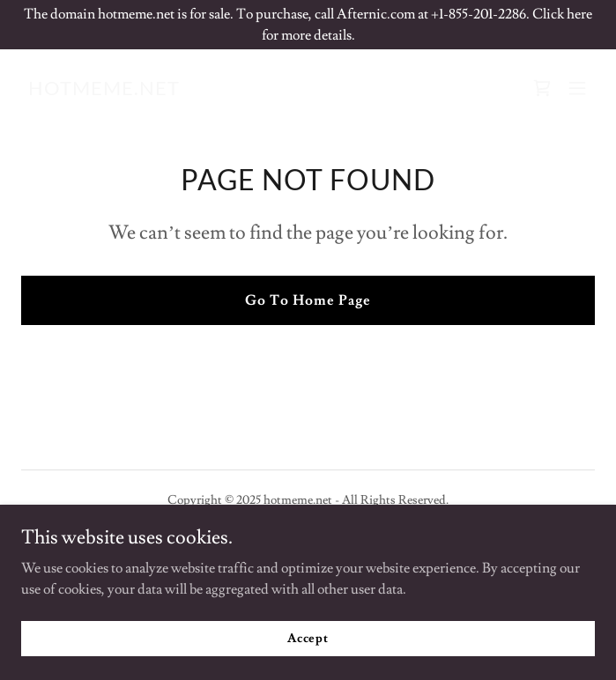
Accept (308, 638)
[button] (577, 88)
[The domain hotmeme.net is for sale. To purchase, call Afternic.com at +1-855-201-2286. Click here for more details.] (308, 25)
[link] (104, 91)
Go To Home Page (308, 300)
